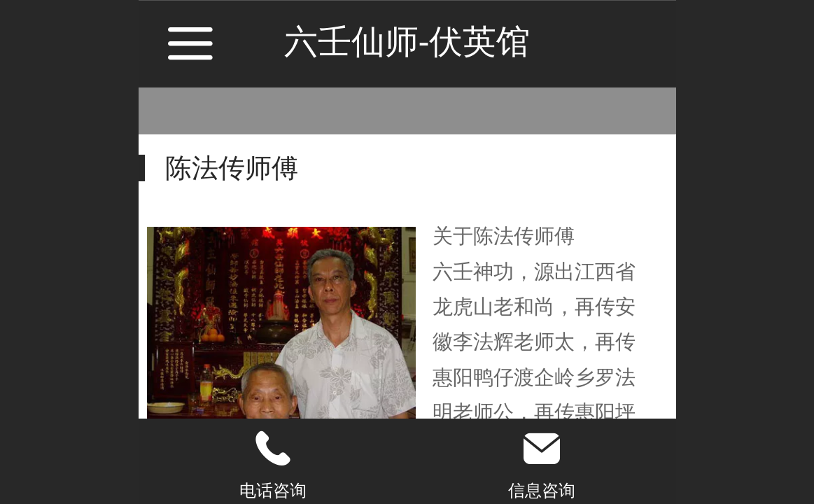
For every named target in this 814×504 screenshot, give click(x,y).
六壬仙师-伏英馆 (407, 42)
